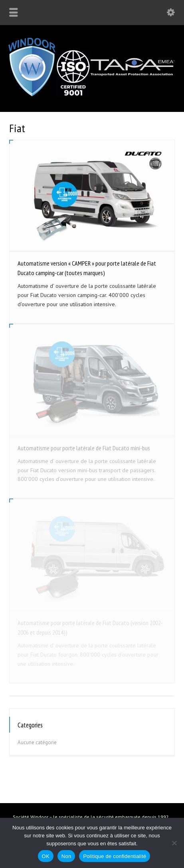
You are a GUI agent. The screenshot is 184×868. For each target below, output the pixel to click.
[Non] (174, 843)
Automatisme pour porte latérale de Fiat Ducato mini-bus (84, 448)
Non (66, 856)
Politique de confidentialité (115, 856)
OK (46, 856)
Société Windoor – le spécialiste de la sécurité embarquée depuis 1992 (91, 817)
